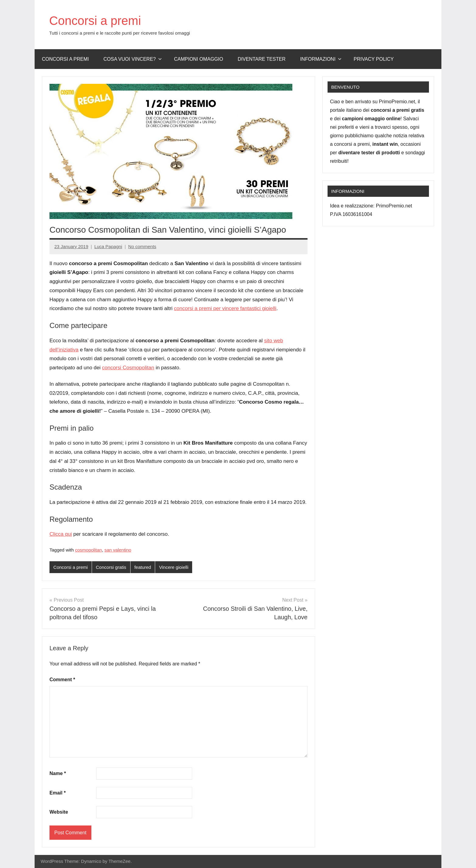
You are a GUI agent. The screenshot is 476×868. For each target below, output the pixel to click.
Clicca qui (61, 534)
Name (58, 773)
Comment (62, 680)
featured (143, 567)
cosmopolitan (88, 550)
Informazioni (321, 59)
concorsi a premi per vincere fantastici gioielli (225, 308)
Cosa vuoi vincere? (133, 59)
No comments (142, 246)
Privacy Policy (374, 59)
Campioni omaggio (199, 59)
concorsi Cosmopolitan (128, 368)
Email (58, 793)
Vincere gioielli (174, 567)
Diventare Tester (262, 59)
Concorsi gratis (111, 567)
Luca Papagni (108, 246)
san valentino (118, 550)
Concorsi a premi (95, 21)
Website (59, 812)
